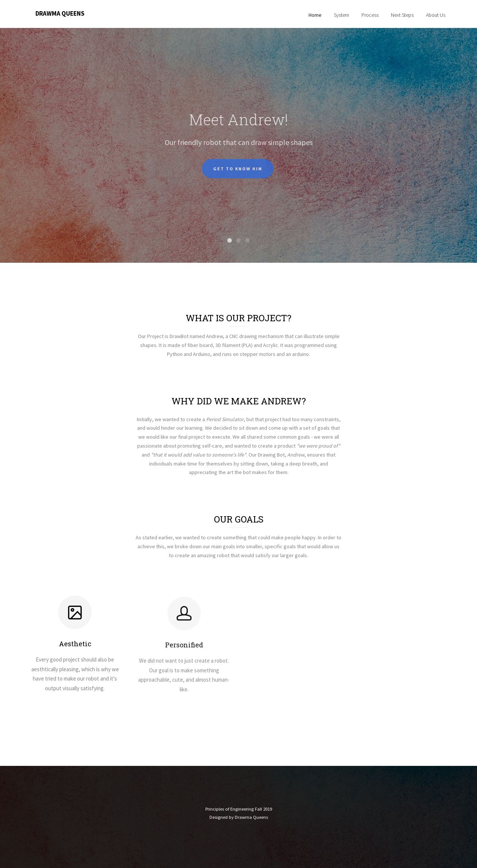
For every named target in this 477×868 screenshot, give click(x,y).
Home (315, 15)
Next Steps (402, 15)
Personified (184, 658)
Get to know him (238, 177)
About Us (436, 15)
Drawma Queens (60, 13)
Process (370, 15)
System (342, 15)
